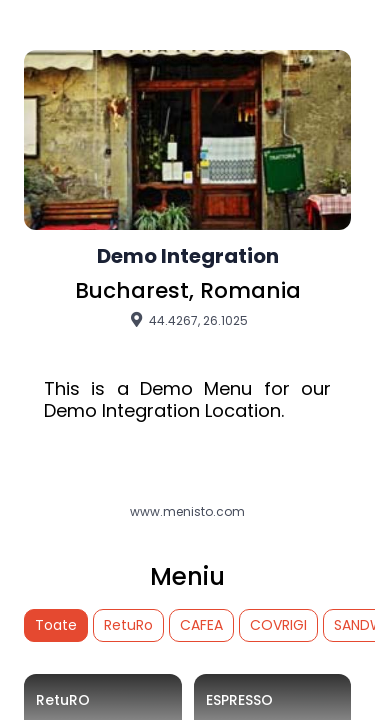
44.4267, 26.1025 (187, 320)
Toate (56, 625)
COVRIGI (278, 625)
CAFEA (201, 625)
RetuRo (128, 625)
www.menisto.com (187, 512)
